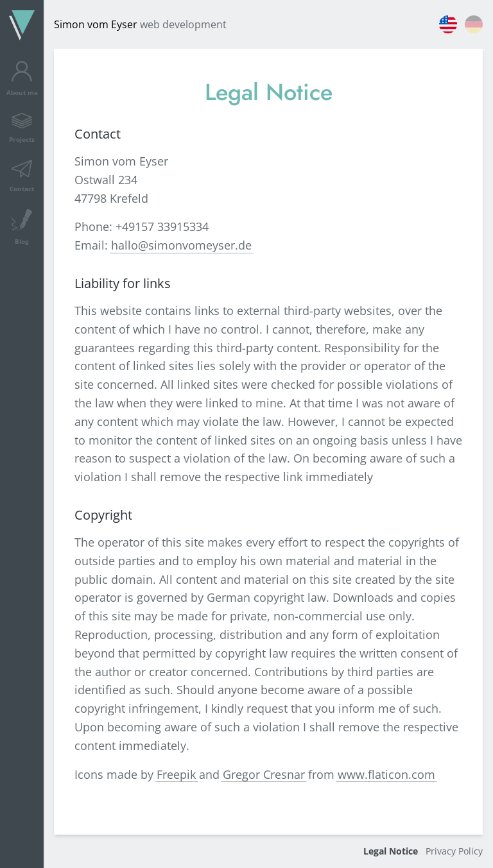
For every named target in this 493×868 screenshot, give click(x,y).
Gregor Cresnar (264, 774)
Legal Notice (391, 851)
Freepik (176, 774)
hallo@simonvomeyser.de (181, 245)
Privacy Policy (454, 851)
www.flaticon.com (386, 774)
